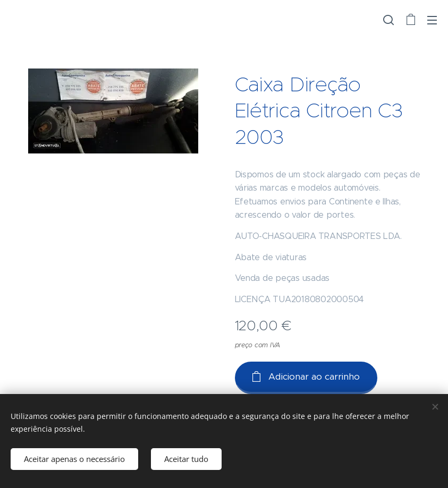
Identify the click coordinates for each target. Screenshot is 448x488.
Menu (432, 20)
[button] (388, 20)
